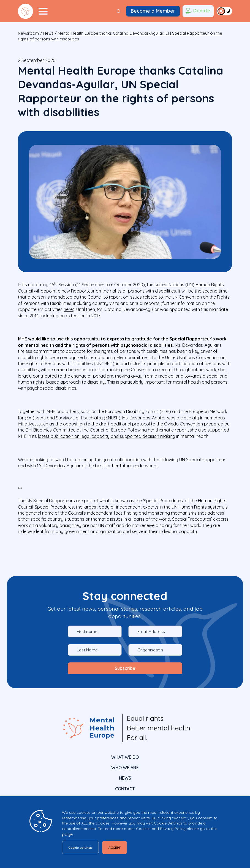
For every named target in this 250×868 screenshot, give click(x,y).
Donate (197, 11)
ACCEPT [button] (122, 847)
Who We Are (125, 767)
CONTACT (125, 788)
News (48, 33)
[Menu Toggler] (43, 11)
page (67, 833)
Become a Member (153, 11)
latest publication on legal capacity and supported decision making (107, 436)
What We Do (125, 756)
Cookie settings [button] (83, 847)
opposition (74, 424)
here (68, 309)
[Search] (119, 11)
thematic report (172, 430)
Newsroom (28, 33)
